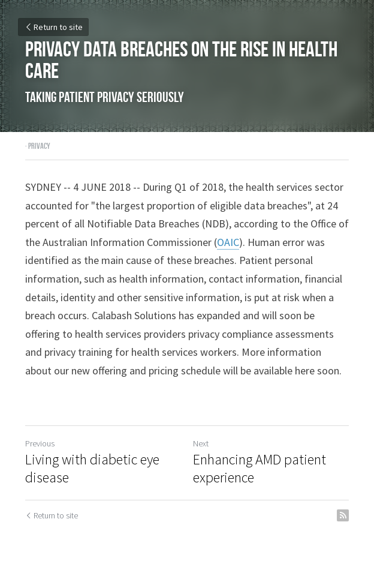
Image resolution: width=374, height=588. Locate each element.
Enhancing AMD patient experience (260, 469)
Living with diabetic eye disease (92, 469)
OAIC (228, 242)
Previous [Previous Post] (40, 443)
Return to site (53, 27)
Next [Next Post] (201, 443)
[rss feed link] (343, 515)
